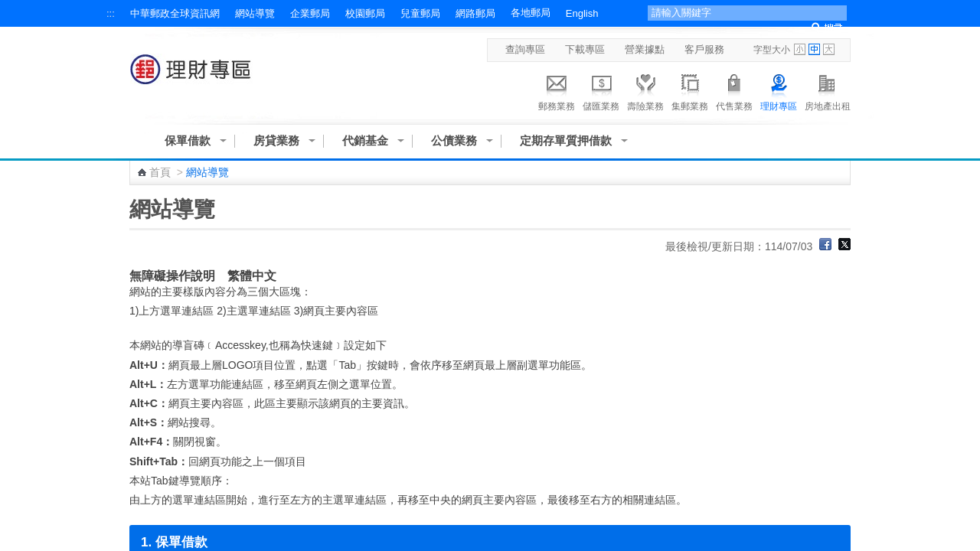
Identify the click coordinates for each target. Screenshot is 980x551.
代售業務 (734, 90)
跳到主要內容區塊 (8, 8)
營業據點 (645, 49)
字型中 (814, 49)
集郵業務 (690, 90)
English (582, 13)
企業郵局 (310, 13)
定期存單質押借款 (566, 140)
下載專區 (585, 49)
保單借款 (188, 140)
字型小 (800, 49)
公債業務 (454, 140)
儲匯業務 (601, 90)
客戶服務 (704, 49)
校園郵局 (365, 13)
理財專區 (779, 90)
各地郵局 (531, 13)
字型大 (829, 49)
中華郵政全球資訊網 (175, 13)
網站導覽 (255, 13)
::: (111, 13)
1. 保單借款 (174, 542)
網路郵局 (475, 13)
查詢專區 (525, 49)
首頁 (160, 172)
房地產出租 (828, 90)
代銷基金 (365, 140)
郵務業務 (557, 90)
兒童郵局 (420, 13)
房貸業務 (276, 140)
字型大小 (772, 50)
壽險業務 (645, 90)
